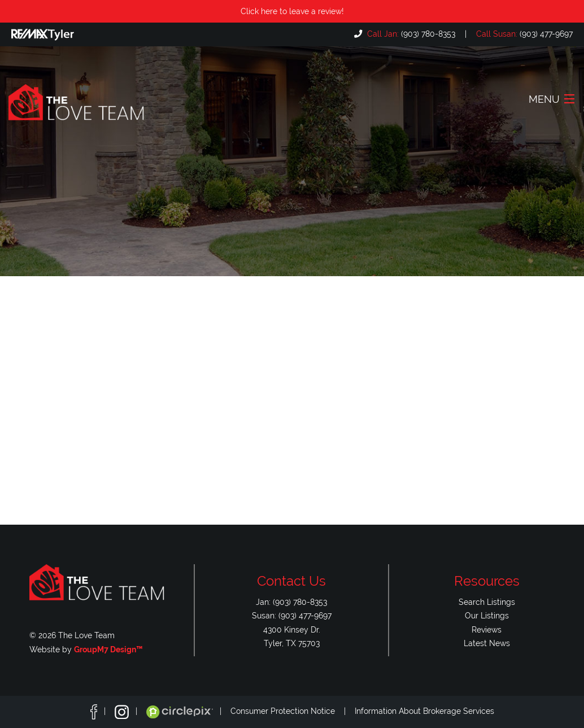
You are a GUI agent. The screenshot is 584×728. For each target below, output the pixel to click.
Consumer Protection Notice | (293, 711)
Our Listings (487, 615)
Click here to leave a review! (292, 11)
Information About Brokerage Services (424, 711)
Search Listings (487, 602)
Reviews (487, 629)
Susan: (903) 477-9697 (292, 615)
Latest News (487, 643)
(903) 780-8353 (410, 34)
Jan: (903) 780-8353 (291, 602)
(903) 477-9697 (523, 34)
